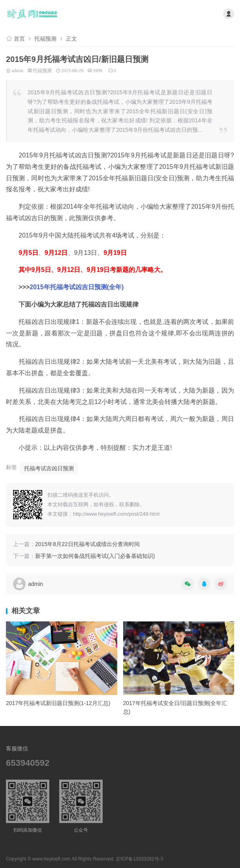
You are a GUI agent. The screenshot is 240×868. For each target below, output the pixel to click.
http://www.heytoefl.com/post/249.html (116, 514)
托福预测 (45, 39)
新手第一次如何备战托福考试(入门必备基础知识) (95, 556)
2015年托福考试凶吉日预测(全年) (77, 287)
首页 (19, 39)
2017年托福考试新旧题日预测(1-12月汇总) (58, 703)
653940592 (28, 763)
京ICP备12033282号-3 (139, 859)
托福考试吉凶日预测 (49, 468)
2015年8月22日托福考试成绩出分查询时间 (87, 544)
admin (17, 70)
